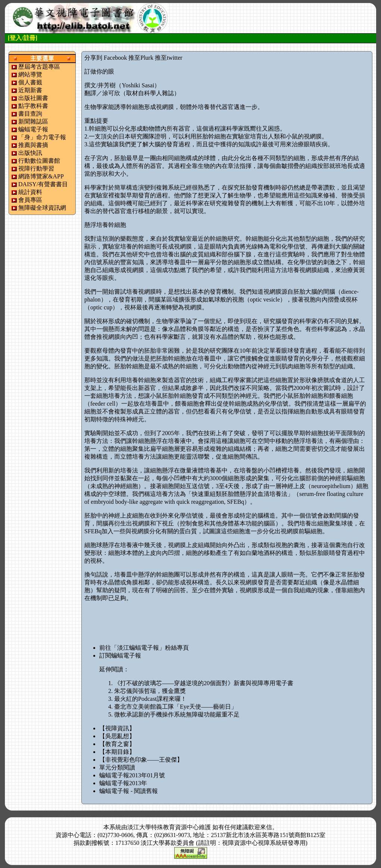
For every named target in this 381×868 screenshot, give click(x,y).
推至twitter (169, 58)
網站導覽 (30, 74)
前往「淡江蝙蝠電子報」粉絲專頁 (144, 648)
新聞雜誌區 (33, 121)
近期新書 (30, 90)
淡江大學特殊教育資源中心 (163, 827)
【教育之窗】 (117, 744)
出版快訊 (30, 153)
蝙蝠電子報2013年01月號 (132, 775)
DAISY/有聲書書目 (43, 184)
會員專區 (30, 200)
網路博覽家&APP (41, 176)
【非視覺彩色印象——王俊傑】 (141, 760)
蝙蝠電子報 (33, 129)
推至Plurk (141, 58)
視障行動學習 (36, 168)
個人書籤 (30, 82)
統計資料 (30, 192)
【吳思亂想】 (117, 736)
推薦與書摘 (33, 145)
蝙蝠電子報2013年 (123, 783)
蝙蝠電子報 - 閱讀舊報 (129, 791)
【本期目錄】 (117, 752)
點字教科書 (33, 106)
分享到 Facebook (106, 58)
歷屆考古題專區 (39, 67)
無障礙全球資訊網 (42, 208)
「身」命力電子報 (42, 137)
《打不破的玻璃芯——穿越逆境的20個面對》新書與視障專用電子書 (204, 683)
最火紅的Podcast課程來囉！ (150, 699)
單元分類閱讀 (117, 767)
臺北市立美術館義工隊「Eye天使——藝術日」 (176, 707)
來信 (266, 827)
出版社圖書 (33, 98)
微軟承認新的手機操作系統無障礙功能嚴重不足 (177, 714)
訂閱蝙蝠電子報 (120, 655)
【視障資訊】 (117, 728)
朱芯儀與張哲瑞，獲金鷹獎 (150, 691)
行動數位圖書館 (39, 161)
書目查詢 (30, 114)
